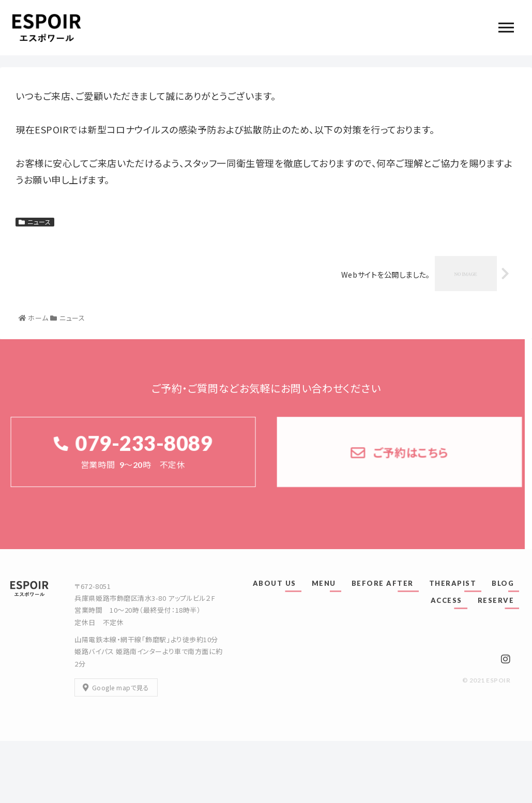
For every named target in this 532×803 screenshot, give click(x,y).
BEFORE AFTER (383, 583)
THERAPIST (453, 583)
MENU (324, 583)
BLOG (503, 583)
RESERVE (496, 600)
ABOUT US (275, 583)
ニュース (35, 222)
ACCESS (446, 600)
